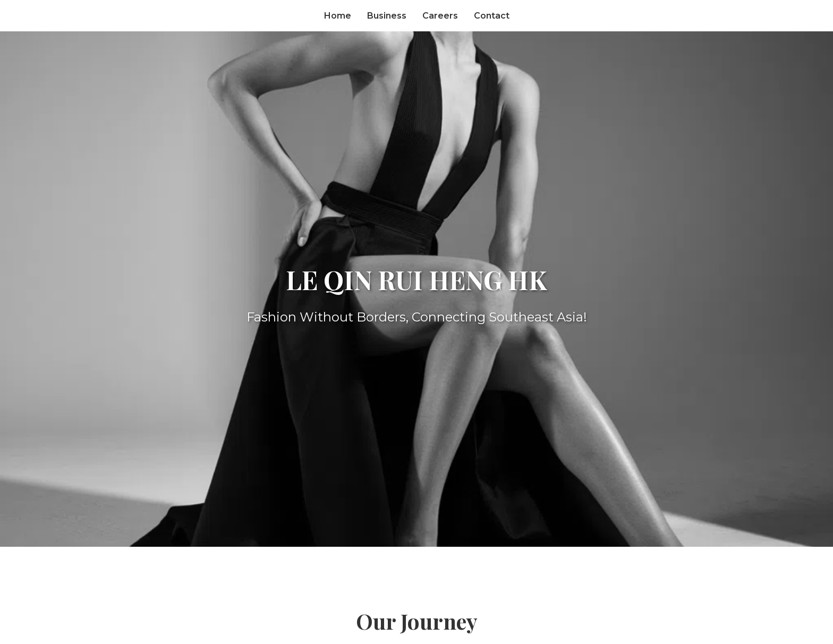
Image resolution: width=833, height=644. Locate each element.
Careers (440, 16)
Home (338, 16)
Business (387, 16)
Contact (492, 16)
